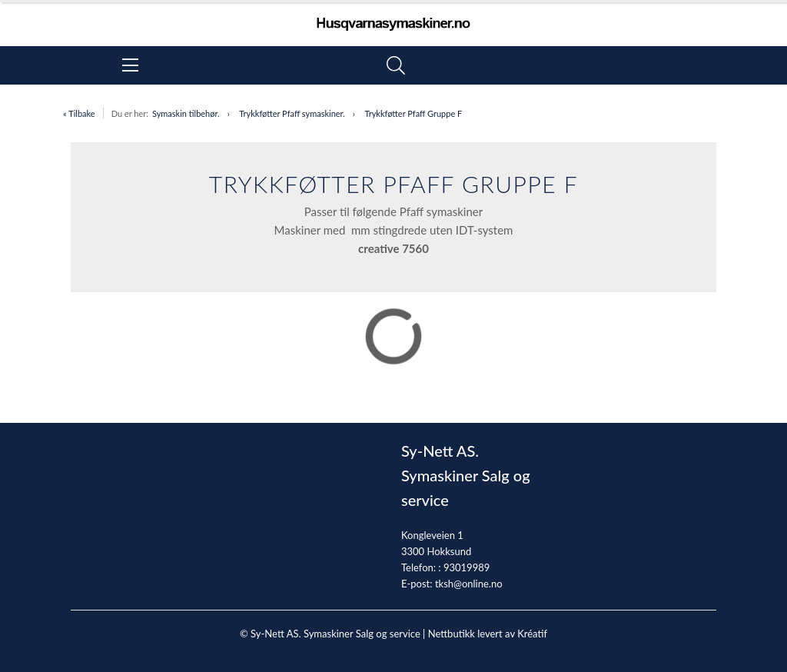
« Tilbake (79, 113)
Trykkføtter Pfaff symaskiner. (292, 113)
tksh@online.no (469, 584)
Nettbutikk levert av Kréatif (488, 634)
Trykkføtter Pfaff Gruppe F (413, 113)
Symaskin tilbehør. (186, 113)
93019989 (467, 567)
